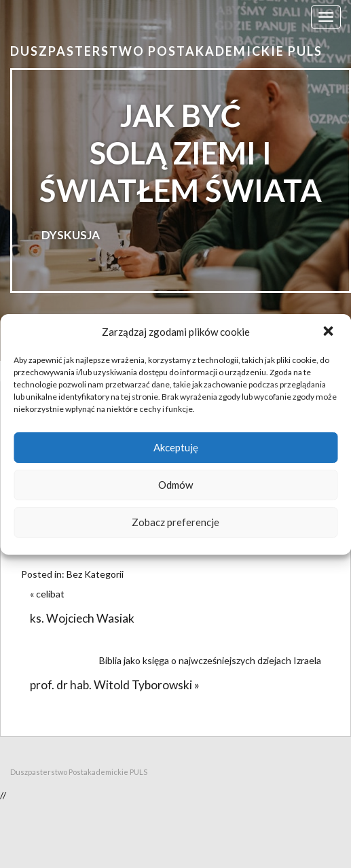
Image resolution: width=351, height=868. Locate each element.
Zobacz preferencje (175, 522)
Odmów (175, 485)
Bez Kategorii (95, 574)
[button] (329, 332)
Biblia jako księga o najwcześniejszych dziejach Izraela (210, 660)
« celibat (49, 594)
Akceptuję (176, 447)
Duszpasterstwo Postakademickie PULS (166, 51)
